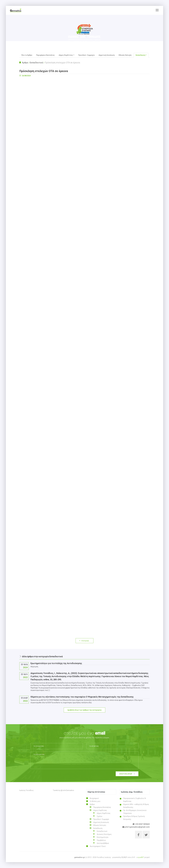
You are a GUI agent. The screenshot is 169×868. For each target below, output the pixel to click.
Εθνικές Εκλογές (125, 55)
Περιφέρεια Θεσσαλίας (45, 55)
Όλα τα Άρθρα (27, 55)
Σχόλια (99, 816)
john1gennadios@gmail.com (136, 827)
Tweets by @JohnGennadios (63, 790)
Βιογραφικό (94, 798)
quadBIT (141, 857)
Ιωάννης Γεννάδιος (27, 790)
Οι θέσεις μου (95, 801)
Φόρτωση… (84, 355)
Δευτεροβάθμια (103, 843)
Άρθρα (25, 63)
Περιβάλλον (101, 840)
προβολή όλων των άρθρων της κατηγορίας (84, 710)
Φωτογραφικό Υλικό (98, 846)
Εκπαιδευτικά (36, 63)
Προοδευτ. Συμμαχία (86, 55)
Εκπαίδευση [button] (140, 55)
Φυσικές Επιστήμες (104, 834)
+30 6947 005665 (141, 824)
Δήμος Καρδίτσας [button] (66, 55)
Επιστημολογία (103, 837)
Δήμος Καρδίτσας (104, 813)
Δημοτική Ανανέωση (107, 55)
